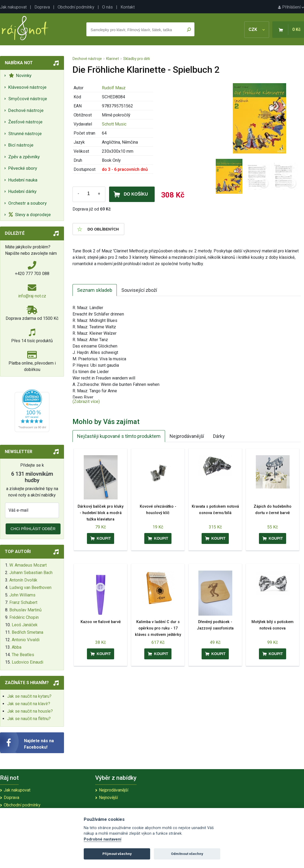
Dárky (219, 436)
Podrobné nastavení (103, 839)
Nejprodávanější (187, 436)
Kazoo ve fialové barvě (101, 622)
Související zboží (139, 290)
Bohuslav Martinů (25, 610)
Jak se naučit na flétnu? (29, 719)
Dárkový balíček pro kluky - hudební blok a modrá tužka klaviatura (101, 513)
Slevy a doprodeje (30, 215)
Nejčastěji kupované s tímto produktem (119, 436)
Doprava (42, 7)
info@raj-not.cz (32, 296)
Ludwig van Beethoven (30, 588)
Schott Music (114, 124)
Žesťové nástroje (25, 122)
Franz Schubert (23, 602)
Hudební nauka (23, 180)
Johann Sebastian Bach (31, 573)
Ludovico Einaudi (27, 662)
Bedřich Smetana (27, 632)
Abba (17, 647)
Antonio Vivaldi (26, 640)
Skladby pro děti (137, 59)
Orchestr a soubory (27, 203)
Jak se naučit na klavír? (29, 704)
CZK (257, 29)
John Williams (22, 595)
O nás (107, 7)
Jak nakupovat (13, 7)
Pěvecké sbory (23, 168)
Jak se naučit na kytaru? (29, 696)
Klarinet (113, 59)
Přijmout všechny (117, 854)
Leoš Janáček (25, 625)
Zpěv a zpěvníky (24, 157)
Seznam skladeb (95, 290)
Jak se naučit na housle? (30, 711)
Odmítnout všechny (187, 854)
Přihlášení (291, 7)
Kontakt (128, 7)
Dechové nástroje (26, 110)
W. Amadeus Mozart (28, 565)
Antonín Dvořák (23, 580)
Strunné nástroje (25, 134)
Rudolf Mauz (114, 88)
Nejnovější (108, 798)
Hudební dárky (22, 191)
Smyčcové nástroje (28, 99)
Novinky (20, 75)
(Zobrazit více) (86, 401)
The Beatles (23, 655)
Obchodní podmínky (76, 7)
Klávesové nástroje (27, 87)
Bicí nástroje (21, 145)
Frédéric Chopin (24, 617)
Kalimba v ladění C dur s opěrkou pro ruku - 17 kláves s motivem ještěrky (158, 628)
